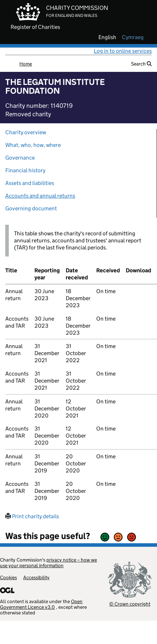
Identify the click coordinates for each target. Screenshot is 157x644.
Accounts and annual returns (40, 196)
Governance (20, 158)
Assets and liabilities (30, 183)
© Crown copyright (130, 604)
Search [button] (141, 64)
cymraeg (133, 37)
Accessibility (36, 577)
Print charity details (32, 516)
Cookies (8, 577)
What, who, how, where (33, 145)
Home (26, 64)
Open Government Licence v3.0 (41, 604)
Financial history (25, 170)
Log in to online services (123, 51)
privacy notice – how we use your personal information (48, 563)
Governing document (31, 208)
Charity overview (26, 132)
